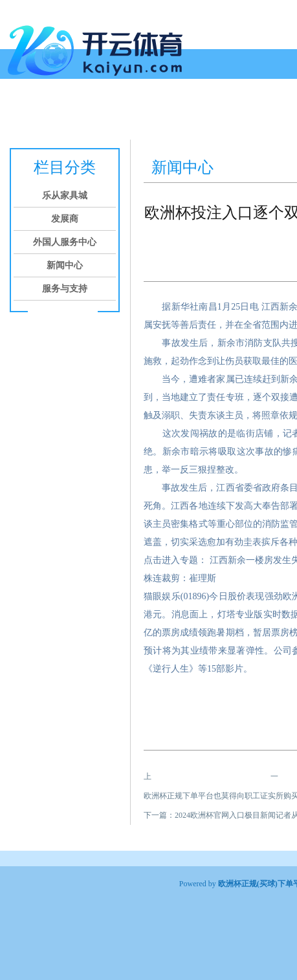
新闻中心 (232, 115)
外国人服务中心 (167, 115)
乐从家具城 (58, 115)
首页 (14, 115)
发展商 (107, 115)
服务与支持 (65, 289)
